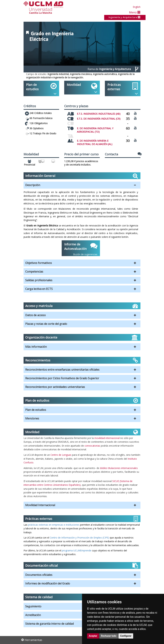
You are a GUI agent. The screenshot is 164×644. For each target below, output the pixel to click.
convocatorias (92, 446)
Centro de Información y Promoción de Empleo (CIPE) (79, 538)
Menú (135, 12)
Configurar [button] (126, 636)
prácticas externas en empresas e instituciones (53, 525)
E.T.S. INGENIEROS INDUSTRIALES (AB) (99, 114)
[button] (82, 185)
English (137, 7)
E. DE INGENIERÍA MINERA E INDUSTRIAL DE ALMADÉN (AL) (95, 142)
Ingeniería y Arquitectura (124, 17)
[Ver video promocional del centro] (135, 113)
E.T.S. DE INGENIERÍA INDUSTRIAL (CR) (99, 119)
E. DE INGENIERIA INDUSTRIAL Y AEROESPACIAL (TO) (95, 130)
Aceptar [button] (93, 636)
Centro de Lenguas (61, 455)
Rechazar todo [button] (109, 636)
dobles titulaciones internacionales (119, 468)
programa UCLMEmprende (77, 550)
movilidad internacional (107, 438)
